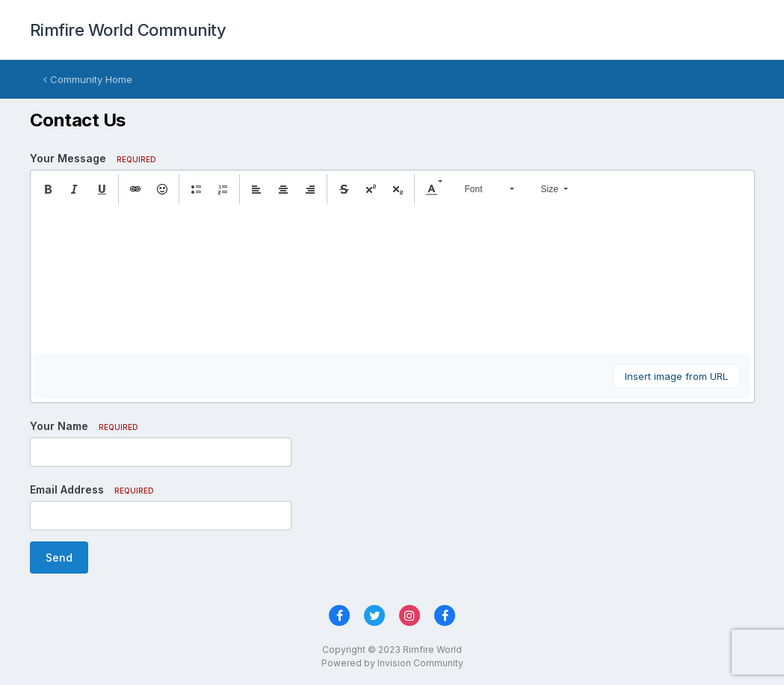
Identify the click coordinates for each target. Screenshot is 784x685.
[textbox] (392, 279)
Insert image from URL (676, 376)
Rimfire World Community (128, 30)
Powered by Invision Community (392, 663)
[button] (48, 189)
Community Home (88, 79)
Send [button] (59, 557)
